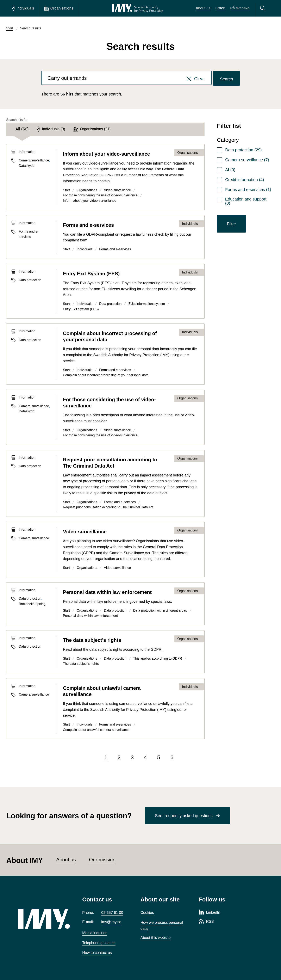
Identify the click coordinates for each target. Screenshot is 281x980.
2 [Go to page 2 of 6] (119, 757)
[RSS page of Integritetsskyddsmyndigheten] (206, 922)
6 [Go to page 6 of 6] (172, 757)
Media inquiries (95, 933)
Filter (231, 224)
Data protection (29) (243, 150)
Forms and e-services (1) (248, 190)
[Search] (263, 8)
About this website (156, 938)
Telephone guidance (99, 943)
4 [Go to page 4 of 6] (145, 757)
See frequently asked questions (184, 816)
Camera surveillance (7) (247, 160)
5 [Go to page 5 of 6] (159, 757)
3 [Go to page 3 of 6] (132, 757)
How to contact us (97, 953)
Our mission (102, 860)
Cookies (147, 913)
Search (226, 79)
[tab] (22, 129)
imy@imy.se (111, 922)
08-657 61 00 (112, 913)
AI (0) (230, 170)
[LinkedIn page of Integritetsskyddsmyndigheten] (210, 913)
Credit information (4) (245, 180)
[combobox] (126, 78)
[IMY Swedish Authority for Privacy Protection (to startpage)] (137, 8)
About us (203, 8)
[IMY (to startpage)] (44, 919)
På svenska (240, 8)
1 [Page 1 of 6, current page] (106, 757)
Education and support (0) (246, 201)
